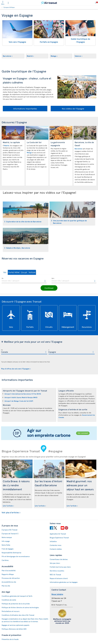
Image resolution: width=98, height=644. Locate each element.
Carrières (5, 560)
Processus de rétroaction (11, 578)
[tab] (26, 214)
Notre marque (7, 537)
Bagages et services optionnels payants (15, 625)
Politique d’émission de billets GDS (14, 629)
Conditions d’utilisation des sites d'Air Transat (18, 615)
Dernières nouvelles (57, 571)
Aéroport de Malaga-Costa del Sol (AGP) (19, 401)
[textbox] (24, 280)
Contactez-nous (56, 545)
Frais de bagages (8, 549)
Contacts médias (56, 549)
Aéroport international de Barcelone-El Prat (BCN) (23, 394)
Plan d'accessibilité (9, 570)
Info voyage (6, 541)
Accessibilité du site (9, 582)
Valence (78, 56)
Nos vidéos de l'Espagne (73, 109)
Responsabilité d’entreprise (11, 553)
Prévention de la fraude (10, 639)
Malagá (29, 153)
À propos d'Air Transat (9, 530)
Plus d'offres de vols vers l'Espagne (15, 369)
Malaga (53, 56)
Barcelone (7, 56)
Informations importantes (25, 109)
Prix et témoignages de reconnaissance (16, 556)
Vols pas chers (55, 563)
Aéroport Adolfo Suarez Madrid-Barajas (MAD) (21, 397)
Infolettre (53, 541)
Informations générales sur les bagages (64, 582)
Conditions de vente (9, 600)
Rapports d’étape (8, 574)
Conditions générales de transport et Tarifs (17, 596)
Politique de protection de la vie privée (16, 604)
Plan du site (6, 586)
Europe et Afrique (9, 7)
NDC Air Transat (55, 575)
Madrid (30, 56)
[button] (8, 272)
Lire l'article (8, 506)
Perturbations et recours (11, 611)
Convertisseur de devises (59, 559)
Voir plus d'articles (10, 513)
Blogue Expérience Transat (59, 538)
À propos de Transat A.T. (10, 534)
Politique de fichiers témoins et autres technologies (20, 607)
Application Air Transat (58, 534)
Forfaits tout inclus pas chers (60, 567)
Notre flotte (6, 545)
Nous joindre (57, 594)
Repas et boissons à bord (59, 578)
